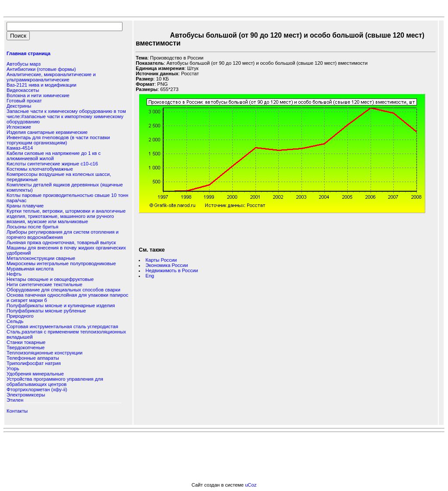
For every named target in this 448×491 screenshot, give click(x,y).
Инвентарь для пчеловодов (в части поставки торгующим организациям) (58, 140)
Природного (20, 316)
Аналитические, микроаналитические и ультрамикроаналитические (51, 77)
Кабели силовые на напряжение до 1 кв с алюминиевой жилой (54, 156)
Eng (150, 276)
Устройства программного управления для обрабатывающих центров (55, 382)
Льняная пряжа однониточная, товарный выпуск (61, 242)
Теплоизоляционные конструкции (44, 353)
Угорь (13, 368)
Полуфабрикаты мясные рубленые (46, 311)
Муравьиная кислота (30, 269)
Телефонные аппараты (33, 358)
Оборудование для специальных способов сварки (63, 290)
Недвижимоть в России (171, 270)
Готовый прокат (24, 101)
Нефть (14, 274)
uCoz (251, 485)
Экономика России (166, 265)
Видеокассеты (23, 90)
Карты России (161, 260)
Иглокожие (19, 127)
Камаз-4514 (20, 148)
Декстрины (19, 106)
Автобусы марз (24, 64)
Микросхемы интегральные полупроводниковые (61, 263)
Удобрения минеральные (35, 374)
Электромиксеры (26, 395)
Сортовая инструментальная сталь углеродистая (62, 326)
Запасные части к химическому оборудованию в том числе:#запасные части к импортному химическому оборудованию (66, 116)
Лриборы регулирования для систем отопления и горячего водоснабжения (63, 235)
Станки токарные (26, 342)
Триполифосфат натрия (34, 363)
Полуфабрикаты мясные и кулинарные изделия (61, 305)
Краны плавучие (25, 206)
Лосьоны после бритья (32, 227)
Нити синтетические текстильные (44, 284)
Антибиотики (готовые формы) (41, 69)
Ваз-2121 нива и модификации (42, 85)
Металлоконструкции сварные (41, 258)
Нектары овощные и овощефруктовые (50, 279)
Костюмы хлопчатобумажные (40, 169)
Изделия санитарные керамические (47, 132)
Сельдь (15, 321)
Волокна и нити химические (38, 95)
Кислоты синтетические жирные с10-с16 (52, 164)
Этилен (15, 400)
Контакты (17, 411)
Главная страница (28, 53)
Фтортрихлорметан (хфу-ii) (37, 389)
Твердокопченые (26, 347)
